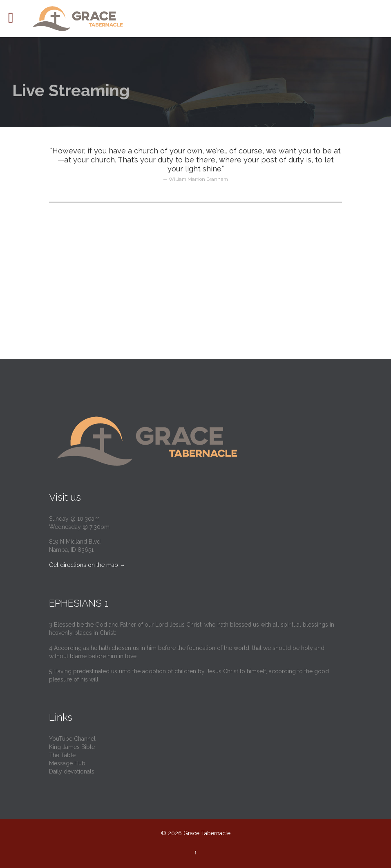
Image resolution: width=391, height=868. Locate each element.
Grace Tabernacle (207, 833)
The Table (62, 755)
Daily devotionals (72, 771)
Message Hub (67, 763)
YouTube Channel (72, 739)
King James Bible (72, 747)
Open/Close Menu (15, 19)
